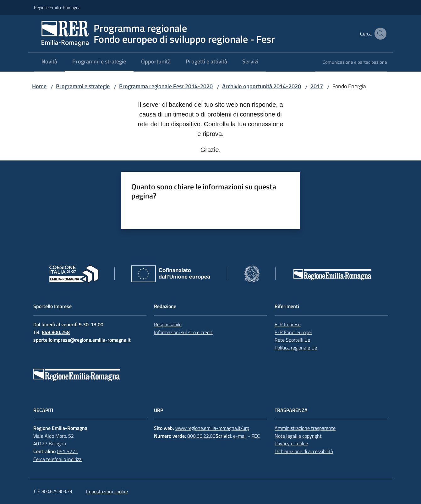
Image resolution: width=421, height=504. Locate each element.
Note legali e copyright (298, 436)
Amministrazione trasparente (305, 428)
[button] (380, 34)
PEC (256, 436)
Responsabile (168, 324)
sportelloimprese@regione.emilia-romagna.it (82, 340)
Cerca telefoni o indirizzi (58, 459)
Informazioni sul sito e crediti (184, 332)
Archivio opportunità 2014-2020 (262, 86)
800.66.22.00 (201, 436)
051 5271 (67, 451)
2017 (317, 86)
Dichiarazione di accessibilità (304, 451)
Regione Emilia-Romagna (57, 7)
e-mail (240, 436)
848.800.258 (56, 332)
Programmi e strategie (83, 86)
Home (39, 86)
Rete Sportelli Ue (292, 340)
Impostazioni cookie (107, 491)
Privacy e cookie (291, 443)
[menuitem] (49, 62)
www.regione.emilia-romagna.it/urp (212, 428)
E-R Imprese (288, 324)
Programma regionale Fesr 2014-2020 (166, 86)
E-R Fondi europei (293, 332)
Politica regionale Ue (296, 348)
